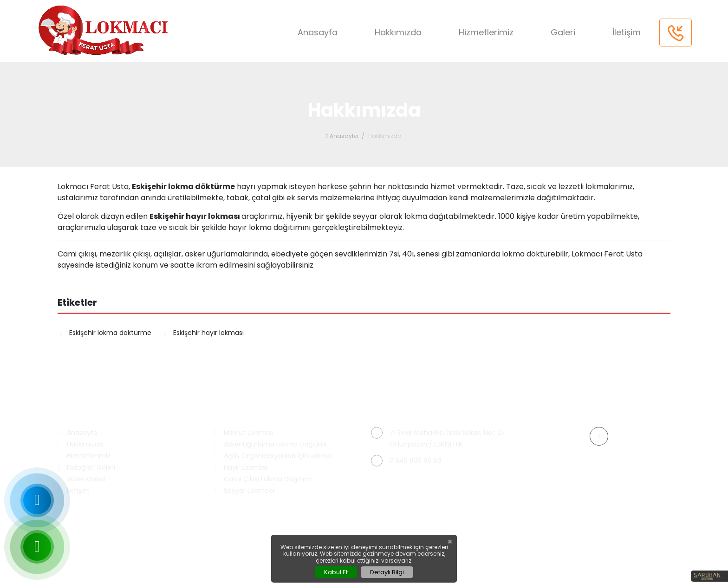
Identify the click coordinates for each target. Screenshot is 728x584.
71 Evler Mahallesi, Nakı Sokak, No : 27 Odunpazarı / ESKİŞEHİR (438, 438)
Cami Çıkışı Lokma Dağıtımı (263, 479)
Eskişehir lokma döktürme (106, 333)
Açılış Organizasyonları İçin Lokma (273, 456)
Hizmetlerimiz (486, 32)
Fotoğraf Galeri (86, 468)
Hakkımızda (398, 32)
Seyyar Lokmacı (244, 491)
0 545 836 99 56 (406, 461)
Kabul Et (336, 572)
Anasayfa (318, 32)
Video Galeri (81, 479)
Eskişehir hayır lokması (204, 333)
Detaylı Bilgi (387, 572)
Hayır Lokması (241, 468)
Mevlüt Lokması (244, 433)
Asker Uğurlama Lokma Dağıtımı (270, 444)
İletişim (627, 32)
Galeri (563, 32)
